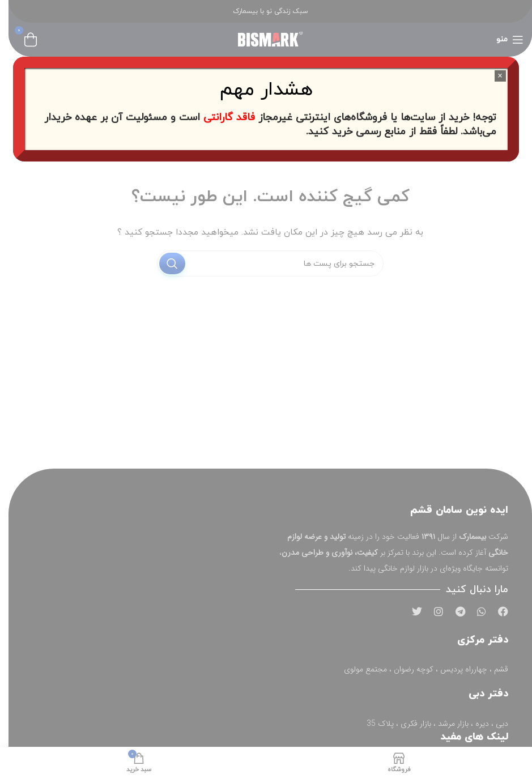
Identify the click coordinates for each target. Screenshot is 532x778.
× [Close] (500, 76)
